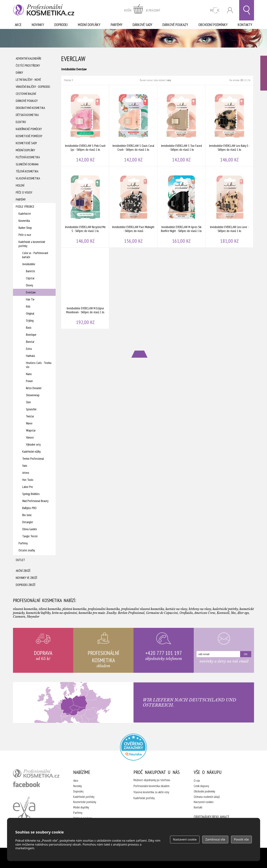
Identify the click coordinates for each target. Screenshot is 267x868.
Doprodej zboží (25, 585)
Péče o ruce (25, 235)
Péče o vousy (24, 192)
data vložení (159, 80)
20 (241, 80)
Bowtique (31, 335)
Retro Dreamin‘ (34, 388)
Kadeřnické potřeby (84, 797)
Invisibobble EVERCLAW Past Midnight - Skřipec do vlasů (133, 207)
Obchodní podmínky (213, 25)
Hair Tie (30, 299)
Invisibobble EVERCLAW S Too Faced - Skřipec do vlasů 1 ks (181, 126)
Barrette (31, 271)
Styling (30, 321)
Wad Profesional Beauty (35, 501)
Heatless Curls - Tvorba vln (39, 365)
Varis (25, 466)
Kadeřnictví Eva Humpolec (24, 808)
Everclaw (31, 292)
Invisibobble (29, 264)
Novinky (38, 25)
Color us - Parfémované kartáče (35, 255)
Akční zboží (23, 571)
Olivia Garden (30, 529)
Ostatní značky (27, 550)
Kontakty (245, 25)
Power (29, 381)
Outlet (20, 560)
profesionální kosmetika (36, 774)
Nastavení (185, 839)
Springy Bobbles (31, 494)
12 (245, 80)
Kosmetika (24, 221)
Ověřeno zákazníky (264, 73)
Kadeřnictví (25, 214)
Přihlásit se (230, 10)
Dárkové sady (142, 25)
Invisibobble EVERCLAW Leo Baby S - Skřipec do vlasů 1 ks (229, 126)
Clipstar (30, 278)
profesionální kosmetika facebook (27, 784)
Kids (28, 306)
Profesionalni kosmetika (133, 747)
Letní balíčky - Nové (28, 80)
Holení (20, 185)
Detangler (28, 522)
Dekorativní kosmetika (30, 108)
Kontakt (198, 807)
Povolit (241, 839)
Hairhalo (31, 356)
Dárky (19, 73)
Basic (29, 328)
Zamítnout (215, 839)
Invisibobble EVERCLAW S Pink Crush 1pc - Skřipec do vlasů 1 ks (85, 126)
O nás (197, 781)
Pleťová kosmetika (28, 157)
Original (30, 313)
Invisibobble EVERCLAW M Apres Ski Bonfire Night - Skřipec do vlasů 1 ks (181, 207)
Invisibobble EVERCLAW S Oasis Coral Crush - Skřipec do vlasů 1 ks (133, 126)
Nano (29, 374)
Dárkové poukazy (175, 25)
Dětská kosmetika (27, 115)
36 (249, 80)
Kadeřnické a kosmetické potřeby (32, 244)
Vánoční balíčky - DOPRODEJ (33, 87)
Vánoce (30, 437)
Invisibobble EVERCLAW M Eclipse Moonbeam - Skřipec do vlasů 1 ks (85, 288)
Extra (29, 349)
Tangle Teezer (30, 536)
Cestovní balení (26, 94)
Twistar (30, 416)
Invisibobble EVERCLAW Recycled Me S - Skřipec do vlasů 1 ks (85, 207)
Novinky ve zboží (26, 578)
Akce (18, 25)
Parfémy (117, 25)
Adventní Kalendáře (29, 58)
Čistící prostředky (28, 66)
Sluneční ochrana (27, 164)
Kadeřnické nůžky (31, 452)
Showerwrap (33, 395)
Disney (29, 285)
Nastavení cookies (204, 802)
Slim (28, 402)
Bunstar (30, 342)
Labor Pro (28, 487)
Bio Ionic (27, 515)
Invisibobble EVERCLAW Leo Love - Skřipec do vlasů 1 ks (229, 207)
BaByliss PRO (29, 508)
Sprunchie (31, 409)
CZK (215, 10)
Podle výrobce (25, 207)
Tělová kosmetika (27, 171)
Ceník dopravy (201, 786)
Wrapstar (31, 430)
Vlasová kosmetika (28, 178)
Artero (26, 473)
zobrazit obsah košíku (142, 10)
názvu (150, 80)
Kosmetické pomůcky (29, 136)
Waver (29, 423)
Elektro (21, 122)
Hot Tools (28, 480)
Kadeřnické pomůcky (29, 129)
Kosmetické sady (26, 143)
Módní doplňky (89, 25)
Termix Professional (33, 459)
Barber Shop (25, 228)
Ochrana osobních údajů (207, 797)
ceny (169, 80)
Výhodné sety (33, 444)
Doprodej (61, 25)
